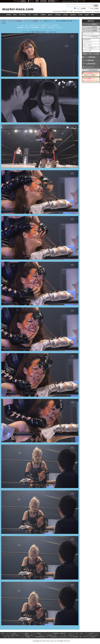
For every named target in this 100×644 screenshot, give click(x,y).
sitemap (97, 11)
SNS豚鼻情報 (55, 633)
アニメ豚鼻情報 (88, 60)
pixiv (53, 638)
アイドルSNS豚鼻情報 (91, 37)
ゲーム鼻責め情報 (89, 64)
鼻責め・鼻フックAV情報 (90, 54)
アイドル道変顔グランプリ (91, 48)
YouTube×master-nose (63, 637)
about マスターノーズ (13, 637)
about (65, 15)
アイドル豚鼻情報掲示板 (90, 70)
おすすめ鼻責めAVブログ (91, 73)
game (50, 15)
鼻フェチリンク (88, 67)
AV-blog (22, 15)
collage (58, 15)
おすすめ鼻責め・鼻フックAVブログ (80, 637)
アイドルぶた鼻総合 (15, 21)
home (9, 15)
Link (81, 15)
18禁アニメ (56, 635)
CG (29, 15)
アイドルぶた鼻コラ (88, 635)
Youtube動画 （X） (90, 78)
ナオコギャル (88, 42)
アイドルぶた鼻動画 (90, 27)
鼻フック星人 (88, 45)
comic (36, 15)
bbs (93, 15)
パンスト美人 (88, 51)
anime (43, 15)
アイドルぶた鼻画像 (31, 21)
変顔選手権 (87, 40)
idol (15, 15)
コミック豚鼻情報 (89, 57)
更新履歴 (28, 637)
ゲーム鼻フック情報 (66, 635)
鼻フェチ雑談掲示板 (51, 637)
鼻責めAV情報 (15, 635)
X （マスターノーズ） (91, 80)
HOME (4, 21)
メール (22, 637)
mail (87, 15)
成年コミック (34, 635)
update (73, 15)
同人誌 (41, 635)
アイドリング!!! (88, 34)
